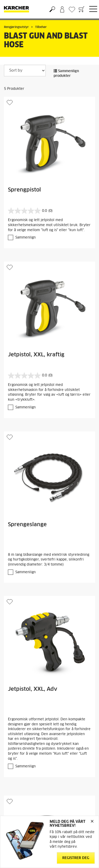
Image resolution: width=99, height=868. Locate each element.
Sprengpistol (24, 190)
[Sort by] (25, 71)
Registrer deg (76, 858)
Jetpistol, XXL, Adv (33, 689)
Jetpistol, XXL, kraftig (36, 355)
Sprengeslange (27, 525)
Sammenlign (25, 238)
